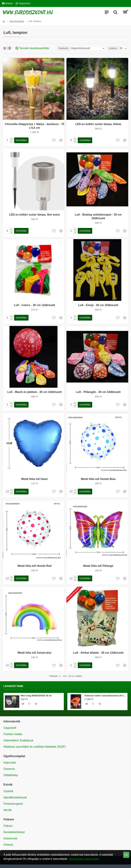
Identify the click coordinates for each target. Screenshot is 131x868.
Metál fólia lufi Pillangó (98, 566)
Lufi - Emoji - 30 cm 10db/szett (98, 305)
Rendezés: (64, 48)
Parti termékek (17, 21)
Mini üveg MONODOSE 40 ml (36, 696)
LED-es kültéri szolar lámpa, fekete (98, 124)
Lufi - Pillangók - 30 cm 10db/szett (98, 392)
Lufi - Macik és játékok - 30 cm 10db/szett (34, 392)
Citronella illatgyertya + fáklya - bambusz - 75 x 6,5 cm (34, 126)
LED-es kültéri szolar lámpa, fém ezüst (34, 215)
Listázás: (113, 48)
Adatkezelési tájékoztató (84, 859)
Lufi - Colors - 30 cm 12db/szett (34, 305)
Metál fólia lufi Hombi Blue (98, 479)
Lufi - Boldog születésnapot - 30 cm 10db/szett (98, 216)
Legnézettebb (13, 686)
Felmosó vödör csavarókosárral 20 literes (105, 696)
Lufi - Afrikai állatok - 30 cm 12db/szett (98, 653)
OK (126, 855)
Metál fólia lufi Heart (34, 479)
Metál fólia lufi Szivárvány (35, 653)
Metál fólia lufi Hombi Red (34, 566)
